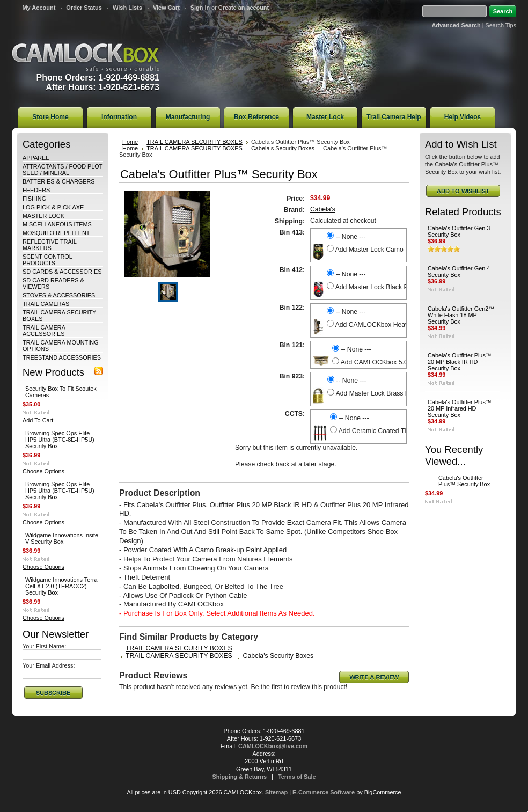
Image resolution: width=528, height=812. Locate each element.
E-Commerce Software (324, 792)
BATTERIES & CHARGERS (59, 181)
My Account (39, 8)
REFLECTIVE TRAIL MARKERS (49, 245)
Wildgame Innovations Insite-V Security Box (63, 538)
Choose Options (43, 471)
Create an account (244, 8)
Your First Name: (44, 646)
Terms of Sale (297, 777)
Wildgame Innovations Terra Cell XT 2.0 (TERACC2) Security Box (61, 586)
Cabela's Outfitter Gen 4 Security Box (459, 272)
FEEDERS (36, 190)
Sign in (200, 8)
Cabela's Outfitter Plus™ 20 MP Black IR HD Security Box (460, 362)
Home (130, 142)
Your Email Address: (49, 665)
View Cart (166, 8)
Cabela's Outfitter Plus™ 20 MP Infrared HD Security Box (460, 408)
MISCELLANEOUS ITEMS (57, 224)
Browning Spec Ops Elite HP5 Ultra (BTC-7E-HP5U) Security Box (60, 491)
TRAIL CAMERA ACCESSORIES (44, 331)
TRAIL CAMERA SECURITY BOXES (195, 142)
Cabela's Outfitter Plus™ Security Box (464, 481)
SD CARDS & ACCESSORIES (62, 272)
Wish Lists (127, 8)
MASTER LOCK (43, 216)
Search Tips (501, 25)
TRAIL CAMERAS (46, 304)
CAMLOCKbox (86, 57)
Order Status (84, 8)
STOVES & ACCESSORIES (59, 295)
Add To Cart (38, 420)
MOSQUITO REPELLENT (56, 233)
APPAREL (36, 158)
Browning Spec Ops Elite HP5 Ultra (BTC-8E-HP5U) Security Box (60, 440)
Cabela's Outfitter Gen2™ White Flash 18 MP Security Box (461, 315)
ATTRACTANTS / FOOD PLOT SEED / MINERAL (63, 170)
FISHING (34, 199)
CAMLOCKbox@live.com (273, 746)
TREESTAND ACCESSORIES (62, 357)
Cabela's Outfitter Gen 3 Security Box (459, 231)
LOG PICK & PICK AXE (53, 207)
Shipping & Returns (240, 777)
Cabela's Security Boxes (283, 148)
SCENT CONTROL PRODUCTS (47, 260)
